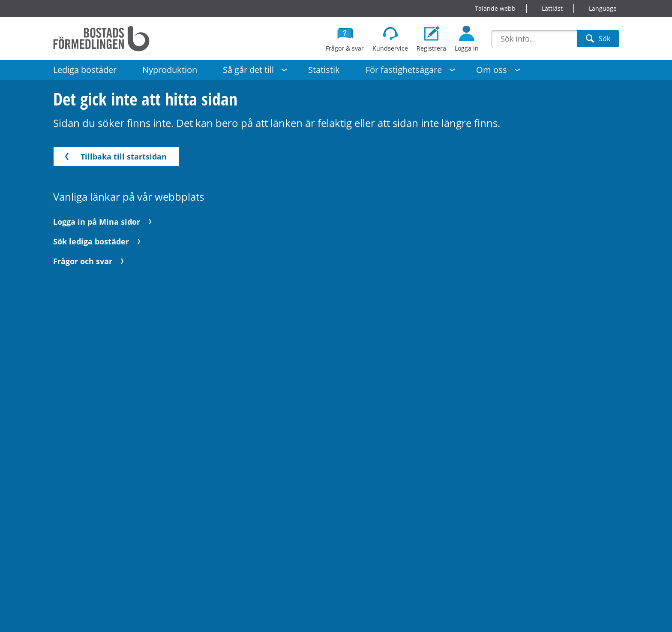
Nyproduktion (170, 70)
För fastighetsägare (404, 70)
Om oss (492, 70)
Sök (598, 41)
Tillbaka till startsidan (114, 156)
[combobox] (534, 39)
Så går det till (248, 70)
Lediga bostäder (85, 70)
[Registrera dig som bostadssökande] (431, 39)
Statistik (324, 70)
